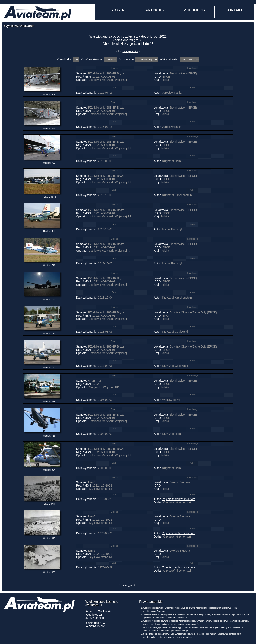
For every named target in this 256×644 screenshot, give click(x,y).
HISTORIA (115, 10)
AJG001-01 (108, 77)
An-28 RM (94, 381)
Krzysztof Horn (171, 161)
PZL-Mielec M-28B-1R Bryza (106, 73)
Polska (165, 80)
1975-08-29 (105, 499)
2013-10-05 (105, 195)
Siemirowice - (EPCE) (183, 73)
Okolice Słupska (180, 482)
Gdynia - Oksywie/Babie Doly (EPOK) (193, 312)
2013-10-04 (105, 298)
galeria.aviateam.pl (179, 631)
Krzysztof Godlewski (175, 332)
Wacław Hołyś (171, 400)
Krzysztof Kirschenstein (177, 195)
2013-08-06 (105, 332)
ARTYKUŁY (155, 10)
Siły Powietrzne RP (101, 489)
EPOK (166, 316)
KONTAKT (234, 10)
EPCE (166, 77)
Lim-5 (92, 482)
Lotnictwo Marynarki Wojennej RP (110, 80)
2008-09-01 (105, 434)
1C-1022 (106, 485)
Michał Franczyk (172, 229)
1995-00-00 (105, 400)
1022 (96, 77)
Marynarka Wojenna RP (104, 387)
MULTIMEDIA (195, 10)
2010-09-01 (105, 161)
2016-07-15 (105, 93)
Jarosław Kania (172, 93)
